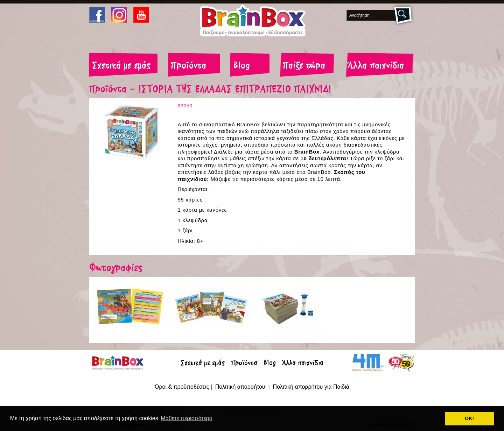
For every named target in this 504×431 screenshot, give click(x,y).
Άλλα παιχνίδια (376, 66)
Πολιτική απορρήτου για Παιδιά (311, 387)
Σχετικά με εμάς (121, 66)
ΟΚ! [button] (469, 418)
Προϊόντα (188, 66)
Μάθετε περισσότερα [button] (187, 418)
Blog (241, 66)
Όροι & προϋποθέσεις (182, 387)
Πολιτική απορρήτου (241, 387)
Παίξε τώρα (304, 66)
